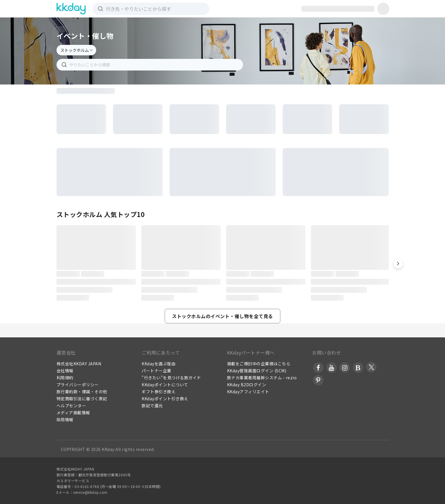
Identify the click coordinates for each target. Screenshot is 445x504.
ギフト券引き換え (159, 392)
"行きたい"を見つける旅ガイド (171, 378)
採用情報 (65, 420)
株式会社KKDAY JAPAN (79, 364)
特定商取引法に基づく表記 (82, 399)
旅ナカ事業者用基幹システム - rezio (262, 378)
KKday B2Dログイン (247, 385)
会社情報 (65, 371)
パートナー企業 (156, 371)
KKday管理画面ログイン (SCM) (257, 371)
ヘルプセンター (71, 406)
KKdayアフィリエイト (248, 392)
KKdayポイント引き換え (165, 399)
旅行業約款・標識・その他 (82, 392)
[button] (398, 264)
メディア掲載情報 (73, 413)
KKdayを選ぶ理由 (159, 364)
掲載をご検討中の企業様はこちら (259, 364)
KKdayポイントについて (165, 385)
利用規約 (65, 378)
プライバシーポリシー (78, 385)
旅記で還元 (152, 406)
